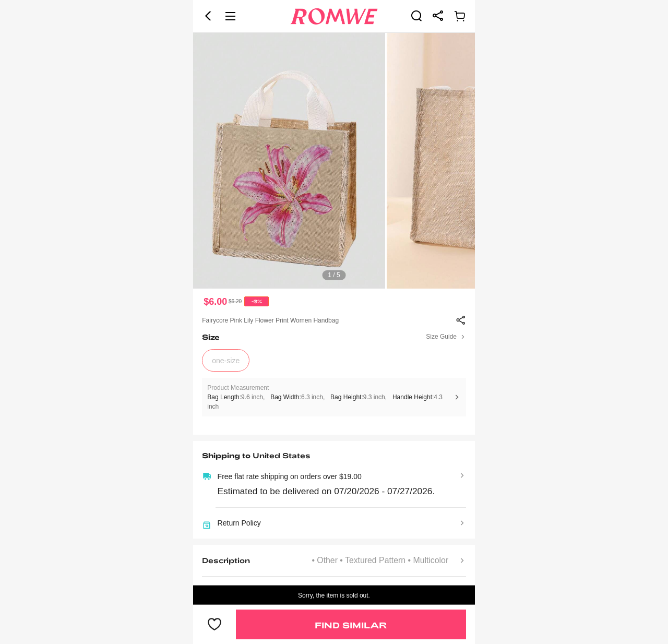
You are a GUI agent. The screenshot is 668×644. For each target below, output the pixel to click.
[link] (416, 16)
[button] (208, 16)
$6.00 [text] (215, 302)
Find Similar (351, 625)
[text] (334, 161)
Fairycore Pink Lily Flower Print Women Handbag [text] (270, 320)
